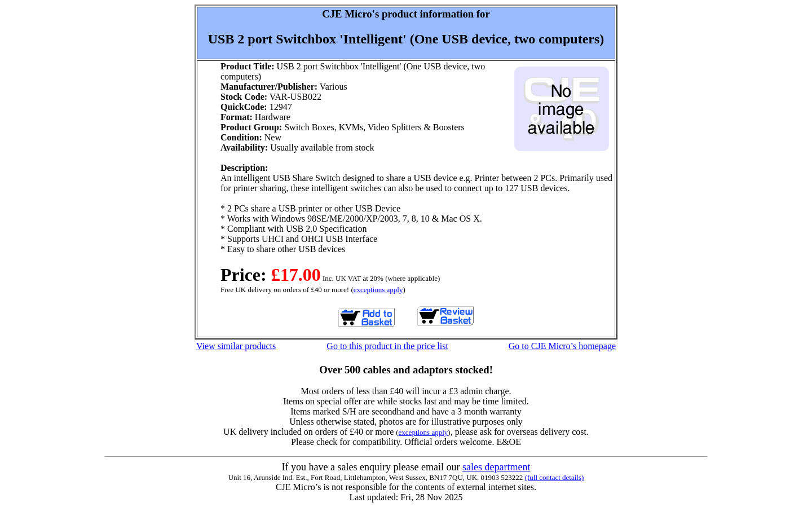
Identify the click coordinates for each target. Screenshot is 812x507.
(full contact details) (555, 477)
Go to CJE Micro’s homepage (562, 346)
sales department (496, 467)
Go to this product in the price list (387, 346)
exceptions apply (378, 290)
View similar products (236, 346)
